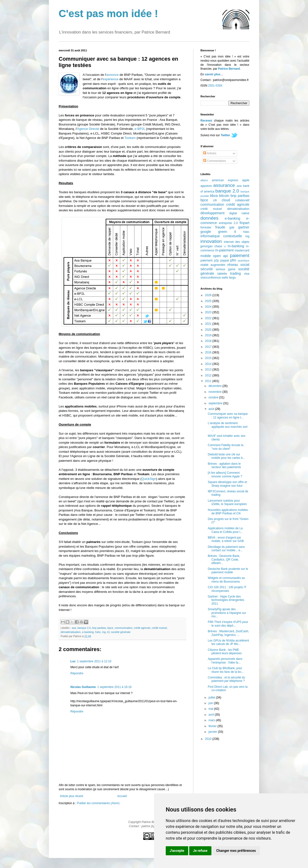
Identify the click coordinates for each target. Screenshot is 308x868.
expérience (111, 79)
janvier (213, 732)
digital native (239, 213)
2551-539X (215, 86)
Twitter (225, 135)
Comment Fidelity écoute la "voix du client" (225, 447)
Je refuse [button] (200, 851)
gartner (244, 227)
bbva (214, 196)
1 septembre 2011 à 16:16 (114, 687)
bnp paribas (99, 628)
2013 (209, 370)
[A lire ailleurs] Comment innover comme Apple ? (225, 474)
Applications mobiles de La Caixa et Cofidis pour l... (225, 530)
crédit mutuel (159, 628)
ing (104, 632)
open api (220, 256)
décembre (215, 386)
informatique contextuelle (221, 236)
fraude (220, 227)
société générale (121, 632)
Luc (73, 661)
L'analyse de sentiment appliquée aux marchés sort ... (228, 427)
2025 (209, 301)
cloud (226, 200)
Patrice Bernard (229, 69)
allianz (204, 180)
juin (211, 703)
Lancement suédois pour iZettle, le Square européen (227, 502)
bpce (110, 628)
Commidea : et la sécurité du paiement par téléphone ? (226, 679)
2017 (209, 347)
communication (124, 628)
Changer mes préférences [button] (236, 851)
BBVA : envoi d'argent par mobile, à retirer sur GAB (226, 539)
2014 (209, 364)
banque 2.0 (84, 628)
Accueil (122, 796)
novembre (215, 392)
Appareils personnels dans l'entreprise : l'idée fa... (225, 661)
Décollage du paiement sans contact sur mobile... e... (226, 549)
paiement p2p (210, 260)
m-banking (236, 246)
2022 (209, 318)
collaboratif (242, 200)
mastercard (242, 250)
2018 (209, 341)
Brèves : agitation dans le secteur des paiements (224, 465)
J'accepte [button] (177, 851)
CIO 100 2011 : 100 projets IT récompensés (227, 589)
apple (246, 180)
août (212, 409)
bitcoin (224, 196)
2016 (209, 352)
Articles (210, 153)
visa (247, 274)
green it (227, 232)
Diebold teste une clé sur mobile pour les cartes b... (226, 456)
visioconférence (211, 278)
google (206, 232)
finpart (244, 223)
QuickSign (149, 479)
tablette (222, 274)
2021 (209, 324)
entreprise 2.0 (228, 223)
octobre (214, 397)
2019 (209, 335)
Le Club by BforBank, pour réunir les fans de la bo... (226, 670)
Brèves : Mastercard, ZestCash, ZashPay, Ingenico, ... (228, 633)
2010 (209, 739)
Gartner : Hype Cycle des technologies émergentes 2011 (226, 600)
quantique (244, 260)
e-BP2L (140, 129)
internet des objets (237, 242)
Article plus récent (71, 796)
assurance (224, 185)
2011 (209, 381)
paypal (225, 260)
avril (212, 715)
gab (232, 227)
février (213, 726)
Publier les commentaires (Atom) (98, 803)
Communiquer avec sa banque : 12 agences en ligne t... (228, 416)
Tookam (130, 138)
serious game (226, 269)
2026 (209, 295)
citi (215, 200)
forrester (206, 227)
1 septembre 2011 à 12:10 (94, 661)
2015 (209, 358)
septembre (216, 403)
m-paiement (224, 250)
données (209, 218)
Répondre (77, 673)
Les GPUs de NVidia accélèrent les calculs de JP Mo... (228, 642)
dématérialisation (71, 632)
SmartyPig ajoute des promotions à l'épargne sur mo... (227, 613)
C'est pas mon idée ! (108, 14)
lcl (108, 632)
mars (212, 720)
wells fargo (229, 278)
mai (211, 709)
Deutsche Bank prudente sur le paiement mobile (228, 571)
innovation (211, 241)
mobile (206, 256)
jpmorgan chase (211, 246)
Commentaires (214, 161)
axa (74, 628)
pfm (233, 260)
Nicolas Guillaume (83, 687)
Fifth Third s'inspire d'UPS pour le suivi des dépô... (228, 624)
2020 (209, 330)
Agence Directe (88, 129)
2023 (209, 312)
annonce (113, 75)
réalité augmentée (213, 265)
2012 (209, 375)
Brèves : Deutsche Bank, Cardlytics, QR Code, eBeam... (224, 559)
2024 (209, 307)
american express (225, 180)
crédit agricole (142, 628)
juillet (212, 698)
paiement (240, 255)
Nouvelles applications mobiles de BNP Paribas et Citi (228, 512)
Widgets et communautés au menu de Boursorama (226, 580)
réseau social (238, 265)
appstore (206, 186)
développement (212, 213)
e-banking (88, 632)
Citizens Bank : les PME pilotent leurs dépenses (225, 652)
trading (235, 273)
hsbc (98, 632)
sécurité (207, 269)
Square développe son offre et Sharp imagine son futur (227, 484)
